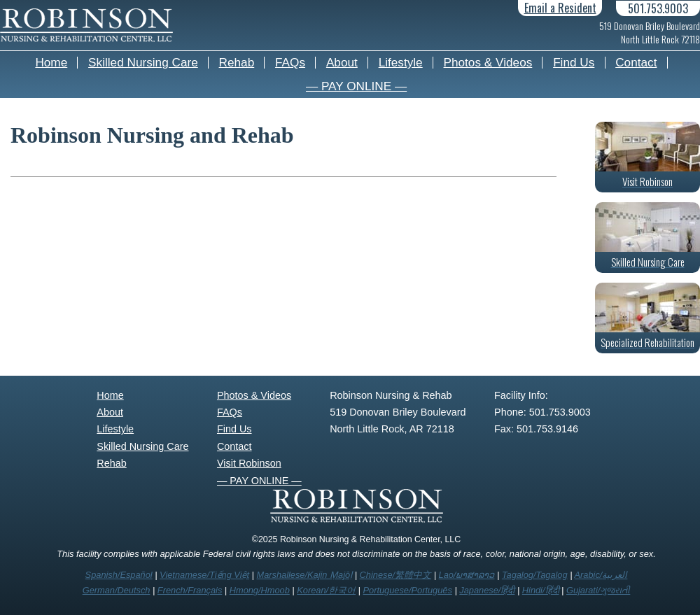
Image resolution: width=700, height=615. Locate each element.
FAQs (290, 63)
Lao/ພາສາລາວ (467, 575)
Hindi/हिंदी (541, 590)
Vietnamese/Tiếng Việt (204, 575)
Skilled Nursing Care (143, 63)
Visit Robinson (249, 463)
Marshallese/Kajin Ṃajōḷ (304, 575)
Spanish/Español (119, 575)
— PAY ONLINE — (356, 86)
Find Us (574, 63)
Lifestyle (401, 63)
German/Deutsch (117, 590)
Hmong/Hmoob (260, 590)
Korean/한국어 (326, 590)
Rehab (237, 63)
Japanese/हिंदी (487, 590)
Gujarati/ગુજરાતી (598, 590)
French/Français (190, 590)
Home (51, 63)
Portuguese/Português (408, 590)
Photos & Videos (488, 63)
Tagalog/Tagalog (535, 575)
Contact (636, 63)
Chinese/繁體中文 (396, 575)
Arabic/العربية (601, 575)
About (342, 63)
